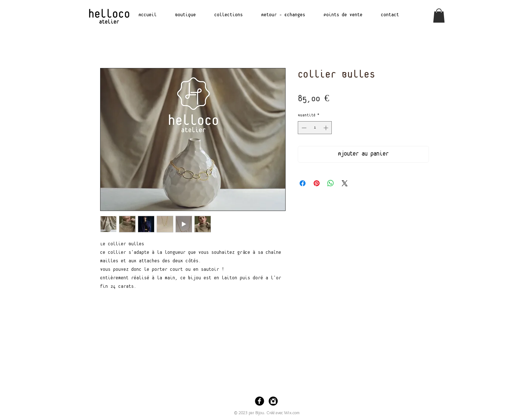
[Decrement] (303, 128)
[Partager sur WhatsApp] (331, 183)
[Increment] (327, 128)
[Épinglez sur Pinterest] (317, 183)
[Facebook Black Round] (260, 401)
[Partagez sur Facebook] (303, 183)
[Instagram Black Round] (273, 401)
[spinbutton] (315, 128)
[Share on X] (345, 183)
